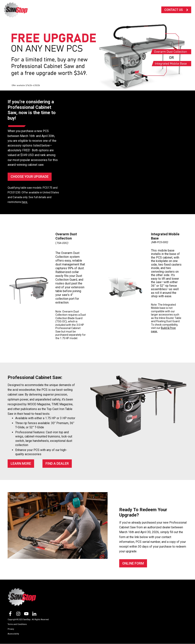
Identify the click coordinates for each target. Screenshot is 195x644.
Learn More (21, 463)
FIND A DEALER (57, 463)
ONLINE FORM (133, 563)
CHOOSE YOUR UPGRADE (30, 177)
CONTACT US (176, 10)
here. (25, 202)
